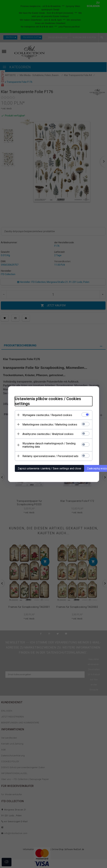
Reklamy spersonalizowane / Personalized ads (50, 456)
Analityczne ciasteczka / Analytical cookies (48, 434)
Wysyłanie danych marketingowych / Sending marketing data (49, 445)
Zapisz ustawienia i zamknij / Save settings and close (49, 468)
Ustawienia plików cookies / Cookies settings (48, 401)
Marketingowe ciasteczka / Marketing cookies (50, 424)
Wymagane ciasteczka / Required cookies (47, 415)
